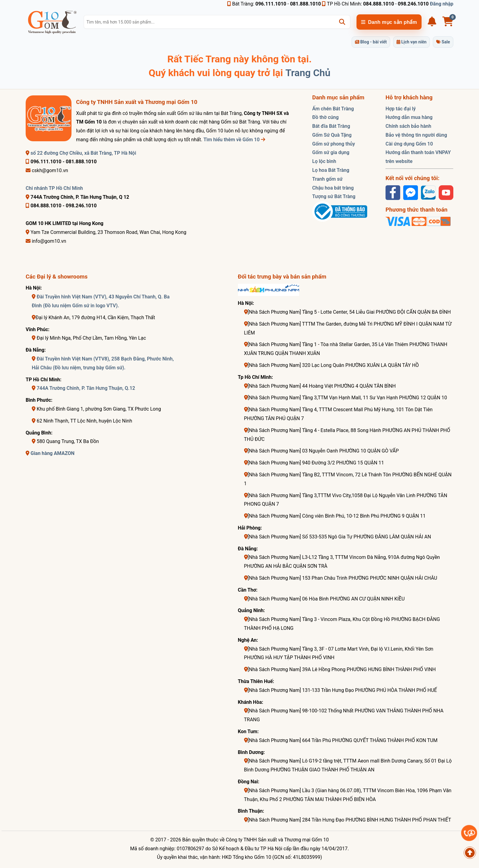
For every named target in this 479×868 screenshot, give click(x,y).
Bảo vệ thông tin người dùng (416, 135)
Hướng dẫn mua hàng (409, 117)
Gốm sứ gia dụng (331, 152)
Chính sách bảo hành (408, 126)
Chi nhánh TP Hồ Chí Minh (54, 188)
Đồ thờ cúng (325, 117)
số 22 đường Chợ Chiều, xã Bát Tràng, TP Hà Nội (81, 153)
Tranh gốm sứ (327, 179)
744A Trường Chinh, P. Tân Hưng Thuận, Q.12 (86, 388)
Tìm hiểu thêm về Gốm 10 (234, 140)
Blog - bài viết (371, 42)
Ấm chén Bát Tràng (333, 109)
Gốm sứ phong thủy (334, 144)
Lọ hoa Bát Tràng (331, 170)
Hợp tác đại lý (401, 109)
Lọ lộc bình (324, 161)
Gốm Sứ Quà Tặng (332, 135)
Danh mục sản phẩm (389, 22)
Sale (443, 42)
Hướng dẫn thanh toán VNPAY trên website (418, 157)
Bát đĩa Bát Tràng (331, 126)
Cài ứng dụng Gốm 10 (409, 144)
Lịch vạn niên (411, 42)
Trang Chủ (308, 73)
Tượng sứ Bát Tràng (334, 196)
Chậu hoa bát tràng (333, 188)
